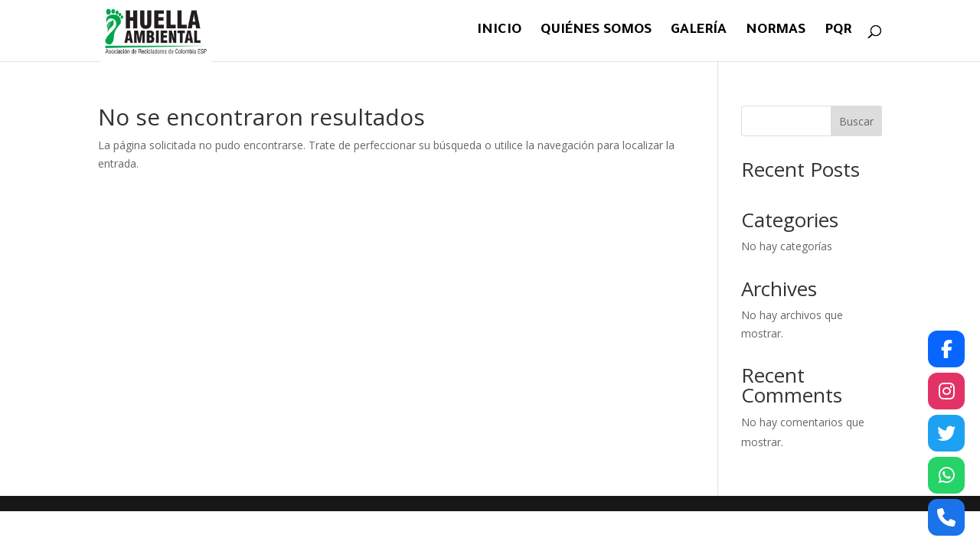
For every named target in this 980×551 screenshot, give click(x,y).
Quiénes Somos (596, 32)
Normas (776, 32)
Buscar (856, 121)
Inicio (499, 32)
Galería (699, 32)
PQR (838, 32)
